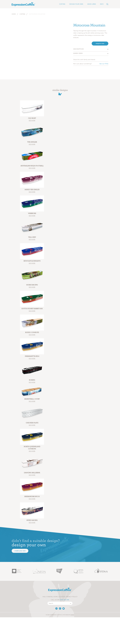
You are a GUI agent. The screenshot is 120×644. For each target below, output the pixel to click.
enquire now (100, 43)
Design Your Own (76, 4)
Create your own (20, 551)
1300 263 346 (64, 600)
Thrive (72, 615)
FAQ (44, 597)
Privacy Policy (72, 597)
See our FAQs (104, 64)
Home (14, 14)
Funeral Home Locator (56, 597)
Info (102, 4)
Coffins (22, 14)
